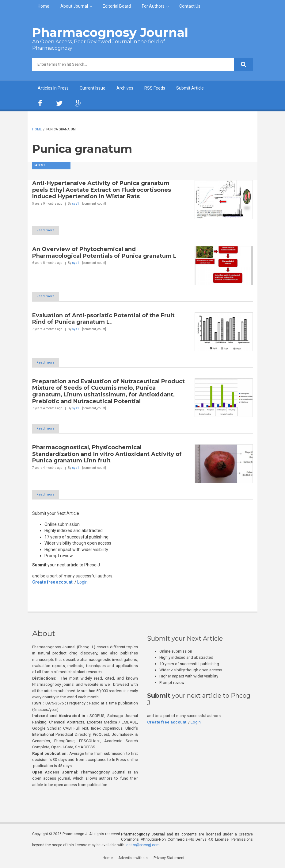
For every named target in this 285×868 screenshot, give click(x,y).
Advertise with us (133, 859)
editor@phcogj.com (143, 846)
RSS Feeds (155, 88)
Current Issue (93, 88)
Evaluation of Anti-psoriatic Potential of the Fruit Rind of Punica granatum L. (103, 319)
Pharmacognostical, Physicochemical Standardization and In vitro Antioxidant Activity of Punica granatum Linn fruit (107, 455)
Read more (48, 231)
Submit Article (190, 88)
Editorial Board (117, 6)
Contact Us (190, 6)
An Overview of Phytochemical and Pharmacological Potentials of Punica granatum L (104, 253)
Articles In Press (53, 88)
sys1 (76, 204)
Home (44, 6)
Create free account (52, 583)
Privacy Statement (169, 859)
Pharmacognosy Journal (110, 32)
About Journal (74, 6)
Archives (125, 88)
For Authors (153, 6)
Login (82, 583)
